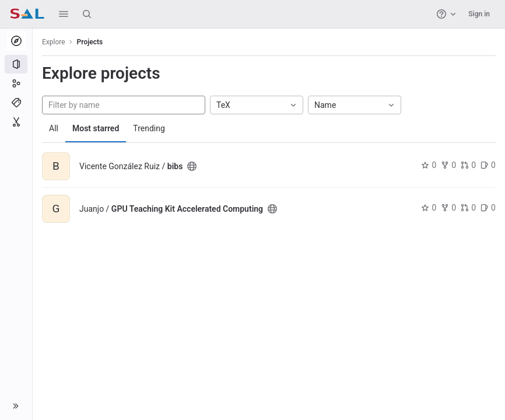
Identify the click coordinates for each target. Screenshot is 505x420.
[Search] (87, 14)
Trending (149, 128)
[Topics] (16, 103)
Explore (54, 42)
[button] (64, 14)
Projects (90, 42)
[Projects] (16, 64)
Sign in (479, 14)
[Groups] (16, 83)
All (54, 128)
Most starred (96, 128)
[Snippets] (16, 122)
